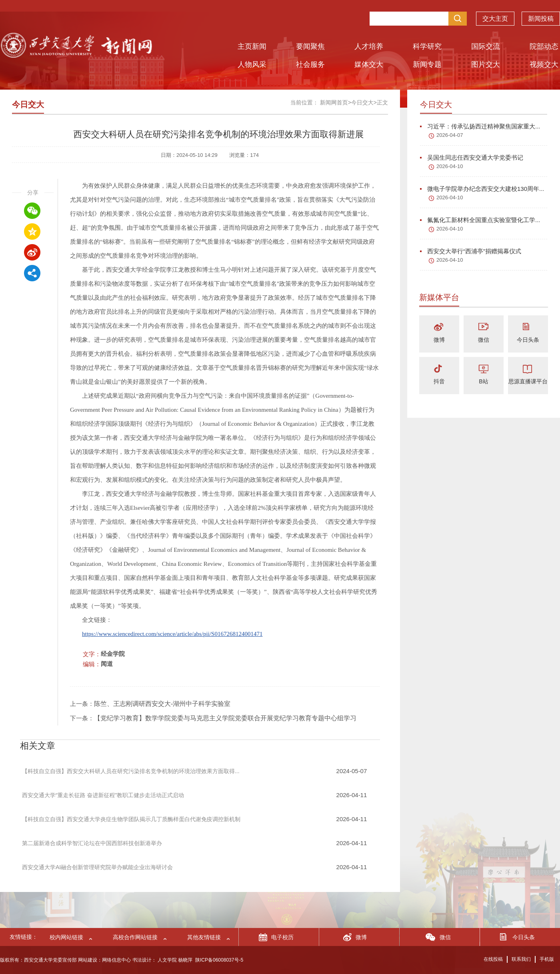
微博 (439, 340)
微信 (484, 340)
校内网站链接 (66, 937)
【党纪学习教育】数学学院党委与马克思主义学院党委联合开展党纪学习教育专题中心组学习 (225, 718)
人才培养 (369, 46)
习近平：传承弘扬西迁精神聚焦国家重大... (480, 126)
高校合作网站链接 (135, 937)
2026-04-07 (450, 135)
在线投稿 (493, 959)
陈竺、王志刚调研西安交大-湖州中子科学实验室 (162, 704)
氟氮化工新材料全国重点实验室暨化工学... (480, 220)
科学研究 (427, 46)
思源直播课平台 (528, 381)
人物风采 (252, 64)
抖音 (439, 381)
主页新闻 (252, 46)
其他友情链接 (204, 937)
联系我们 (521, 959)
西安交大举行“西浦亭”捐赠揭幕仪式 (471, 251)
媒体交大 (369, 64)
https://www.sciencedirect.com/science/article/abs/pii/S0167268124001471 (172, 634)
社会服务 (310, 64)
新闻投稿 (541, 17)
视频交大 (544, 64)
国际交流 (486, 46)
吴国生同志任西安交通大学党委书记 (472, 157)
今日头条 (528, 340)
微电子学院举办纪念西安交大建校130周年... (482, 189)
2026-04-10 (450, 166)
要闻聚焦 (310, 46)
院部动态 (544, 46)
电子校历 (282, 937)
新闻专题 (427, 64)
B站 (483, 381)
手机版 (547, 959)
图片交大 (486, 64)
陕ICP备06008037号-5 (219, 960)
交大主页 (495, 17)
